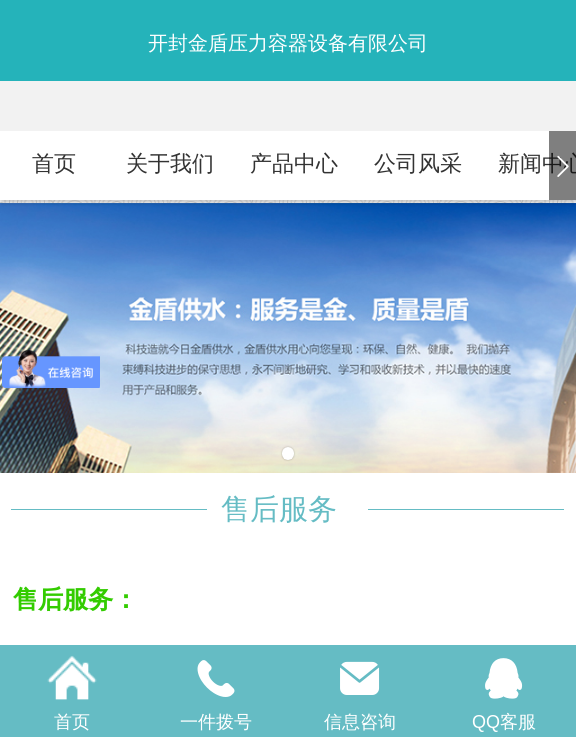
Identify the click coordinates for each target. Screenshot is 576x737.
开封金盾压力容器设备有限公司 (288, 43)
